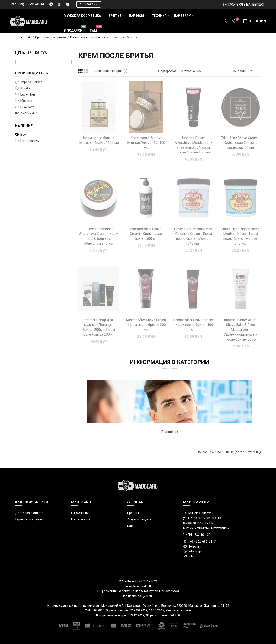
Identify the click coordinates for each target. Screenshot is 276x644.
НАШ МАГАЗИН (89, 4)
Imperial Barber (28, 82)
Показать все (27, 113)
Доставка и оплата (29, 513)
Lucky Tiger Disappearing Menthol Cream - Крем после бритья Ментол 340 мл (240, 236)
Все (20, 135)
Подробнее (170, 432)
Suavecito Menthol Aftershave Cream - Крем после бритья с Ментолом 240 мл (99, 236)
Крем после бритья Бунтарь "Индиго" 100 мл (99, 140)
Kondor (23, 88)
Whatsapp (193, 551)
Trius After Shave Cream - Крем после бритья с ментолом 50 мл (241, 143)
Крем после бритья (123, 37)
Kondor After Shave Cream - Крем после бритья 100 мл (193, 325)
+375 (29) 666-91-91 (25, 4)
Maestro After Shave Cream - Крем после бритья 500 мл (146, 234)
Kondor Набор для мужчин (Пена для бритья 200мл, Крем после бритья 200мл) (99, 327)
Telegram (192, 546)
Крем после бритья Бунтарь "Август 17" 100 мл (146, 143)
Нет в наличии (28, 141)
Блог (131, 526)
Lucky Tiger (26, 94)
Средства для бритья (50, 37)
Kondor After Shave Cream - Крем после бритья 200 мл (146, 325)
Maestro (24, 101)
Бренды (133, 513)
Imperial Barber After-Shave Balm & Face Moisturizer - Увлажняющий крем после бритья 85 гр (241, 330)
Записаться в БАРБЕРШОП (244, 5)
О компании (80, 513)
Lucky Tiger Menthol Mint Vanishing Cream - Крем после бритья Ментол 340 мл (193, 236)
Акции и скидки (139, 519)
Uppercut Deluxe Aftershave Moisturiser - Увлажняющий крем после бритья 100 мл (193, 145)
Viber (190, 556)
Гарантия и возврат (30, 519)
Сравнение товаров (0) (111, 71)
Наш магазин (81, 519)
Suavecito (25, 107)
